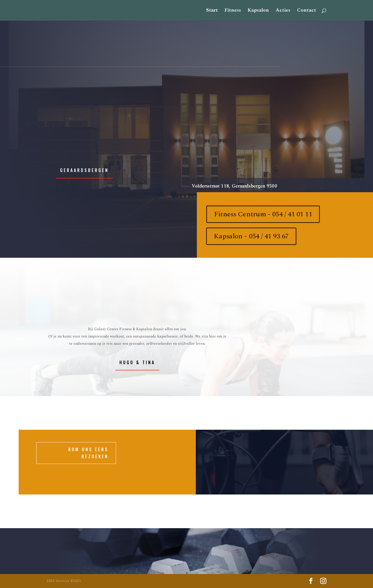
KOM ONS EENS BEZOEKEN (88, 453)
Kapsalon (258, 11)
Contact (307, 11)
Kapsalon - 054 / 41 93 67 (251, 236)
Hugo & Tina (137, 362)
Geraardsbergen (84, 170)
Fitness (233, 11)
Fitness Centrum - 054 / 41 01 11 (263, 214)
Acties (283, 11)
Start (212, 11)
